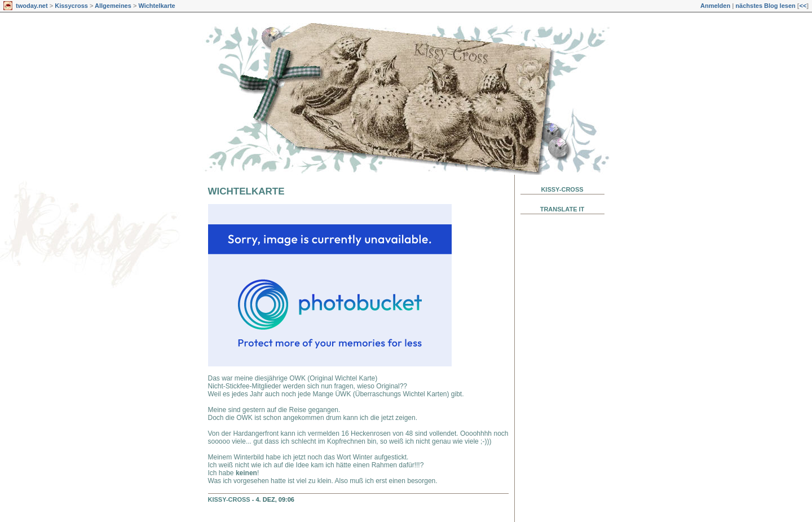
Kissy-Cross (229, 499)
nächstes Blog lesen (765, 6)
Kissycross (71, 6)
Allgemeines (113, 6)
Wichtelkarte (156, 6)
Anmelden (715, 6)
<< (803, 6)
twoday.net (32, 6)
